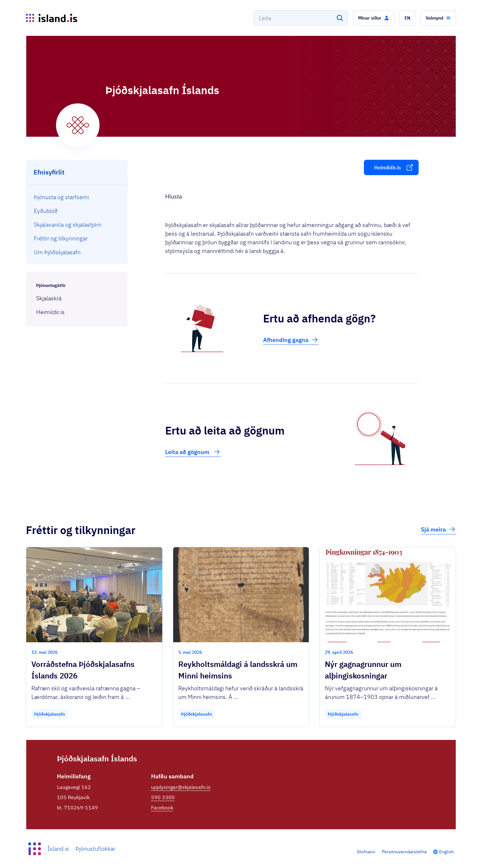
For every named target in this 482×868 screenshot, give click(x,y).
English (446, 852)
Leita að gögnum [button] (193, 452)
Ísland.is (58, 849)
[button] (374, 18)
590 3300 (163, 797)
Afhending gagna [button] (291, 340)
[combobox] (301, 18)
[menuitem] (77, 197)
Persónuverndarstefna (404, 852)
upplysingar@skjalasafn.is (181, 787)
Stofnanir (366, 852)
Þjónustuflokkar (95, 849)
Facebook (162, 807)
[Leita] (340, 18)
